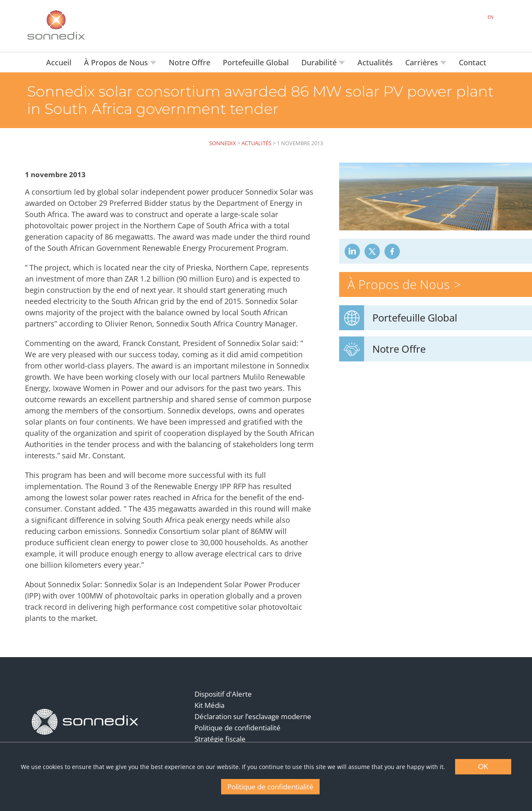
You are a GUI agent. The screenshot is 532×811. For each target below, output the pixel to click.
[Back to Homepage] (85, 722)
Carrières (423, 62)
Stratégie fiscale (220, 739)
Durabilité (320, 62)
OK (483, 767)
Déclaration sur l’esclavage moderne (253, 716)
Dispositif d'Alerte (223, 694)
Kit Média (209, 705)
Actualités (375, 62)
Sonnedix (223, 143)
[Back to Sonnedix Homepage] (56, 25)
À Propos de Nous (117, 62)
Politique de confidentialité (238, 728)
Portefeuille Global (256, 62)
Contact (473, 62)
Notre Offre (190, 62)
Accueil (59, 62)
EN (490, 17)
